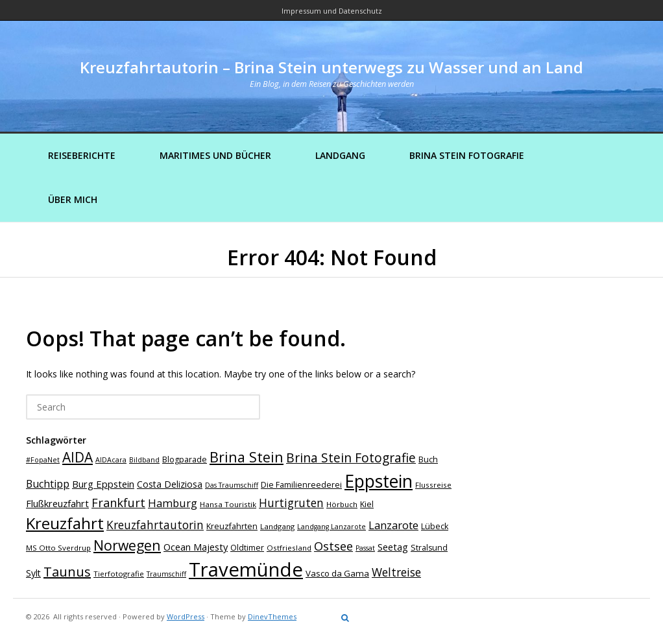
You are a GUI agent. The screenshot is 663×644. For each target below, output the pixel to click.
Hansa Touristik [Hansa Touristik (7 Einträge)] (228, 504)
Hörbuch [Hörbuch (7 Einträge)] (342, 504)
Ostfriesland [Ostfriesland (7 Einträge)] (289, 548)
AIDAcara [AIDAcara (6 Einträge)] (111, 460)
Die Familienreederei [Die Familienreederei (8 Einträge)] (301, 485)
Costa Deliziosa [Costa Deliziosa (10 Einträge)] (170, 484)
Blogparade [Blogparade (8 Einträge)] (185, 459)
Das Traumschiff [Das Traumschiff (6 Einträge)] (232, 485)
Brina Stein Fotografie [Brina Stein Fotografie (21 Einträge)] (351, 458)
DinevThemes (272, 616)
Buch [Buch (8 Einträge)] (428, 459)
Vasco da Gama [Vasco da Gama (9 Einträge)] (337, 573)
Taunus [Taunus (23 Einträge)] (67, 572)
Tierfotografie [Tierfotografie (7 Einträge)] (119, 574)
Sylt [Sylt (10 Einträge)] (33, 573)
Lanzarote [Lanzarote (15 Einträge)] (393, 525)
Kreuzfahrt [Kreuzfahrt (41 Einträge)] (65, 523)
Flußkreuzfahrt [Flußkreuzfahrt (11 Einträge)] (57, 503)
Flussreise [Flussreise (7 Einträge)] (433, 485)
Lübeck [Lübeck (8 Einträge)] (435, 526)
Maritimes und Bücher (215, 155)
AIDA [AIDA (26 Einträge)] (78, 457)
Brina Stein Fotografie (467, 155)
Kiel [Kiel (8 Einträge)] (367, 504)
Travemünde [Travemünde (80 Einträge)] (246, 569)
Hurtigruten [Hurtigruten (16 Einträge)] (291, 503)
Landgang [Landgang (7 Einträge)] (277, 526)
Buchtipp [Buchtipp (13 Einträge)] (48, 484)
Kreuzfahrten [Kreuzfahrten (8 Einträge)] (232, 526)
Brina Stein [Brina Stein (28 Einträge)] (247, 457)
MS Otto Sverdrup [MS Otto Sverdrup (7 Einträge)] (58, 548)
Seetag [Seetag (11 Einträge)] (393, 547)
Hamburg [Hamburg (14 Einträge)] (173, 503)
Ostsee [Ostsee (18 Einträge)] (333, 546)
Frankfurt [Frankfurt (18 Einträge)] (118, 503)
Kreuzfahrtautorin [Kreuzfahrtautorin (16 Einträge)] (155, 525)
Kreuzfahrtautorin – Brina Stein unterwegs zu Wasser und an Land (331, 67)
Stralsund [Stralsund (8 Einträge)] (429, 548)
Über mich (73, 199)
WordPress (186, 616)
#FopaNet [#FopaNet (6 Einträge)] (43, 460)
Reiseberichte (82, 155)
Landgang (340, 155)
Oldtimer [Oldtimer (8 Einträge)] (247, 548)
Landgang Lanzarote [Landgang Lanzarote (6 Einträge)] (331, 527)
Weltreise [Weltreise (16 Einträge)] (396, 572)
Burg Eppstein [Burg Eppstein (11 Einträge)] (103, 484)
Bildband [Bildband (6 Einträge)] (144, 460)
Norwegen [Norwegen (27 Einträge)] (127, 545)
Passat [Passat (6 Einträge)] (365, 548)
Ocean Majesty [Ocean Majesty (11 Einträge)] (196, 547)
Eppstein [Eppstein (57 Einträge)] (379, 481)
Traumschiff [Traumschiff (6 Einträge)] (166, 574)
